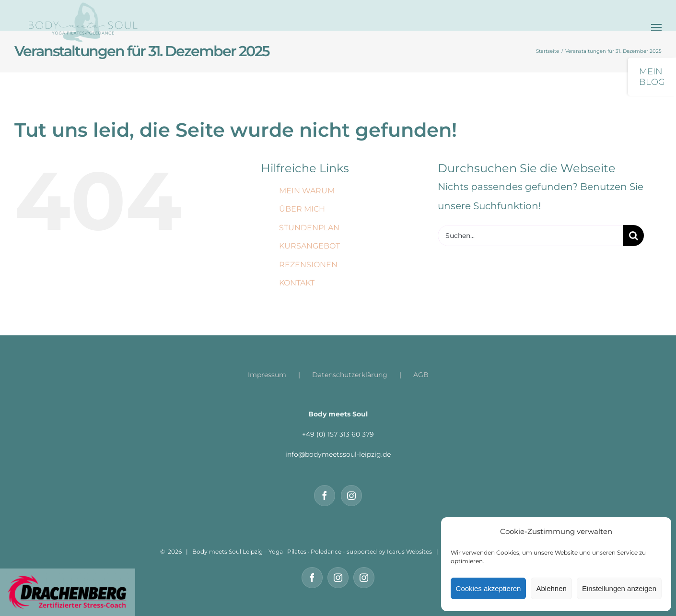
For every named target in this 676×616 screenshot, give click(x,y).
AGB (421, 375)
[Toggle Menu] (656, 27)
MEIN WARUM (307, 191)
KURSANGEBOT (309, 246)
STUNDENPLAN (309, 228)
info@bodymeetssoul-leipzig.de (338, 454)
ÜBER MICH (302, 209)
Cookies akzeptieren (489, 588)
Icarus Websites (409, 551)
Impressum (267, 375)
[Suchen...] (530, 236)
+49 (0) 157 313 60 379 (338, 434)
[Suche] (633, 236)
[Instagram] (351, 496)
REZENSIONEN (308, 265)
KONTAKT (297, 283)
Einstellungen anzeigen (619, 588)
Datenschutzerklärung (350, 375)
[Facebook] (325, 496)
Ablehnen (551, 588)
